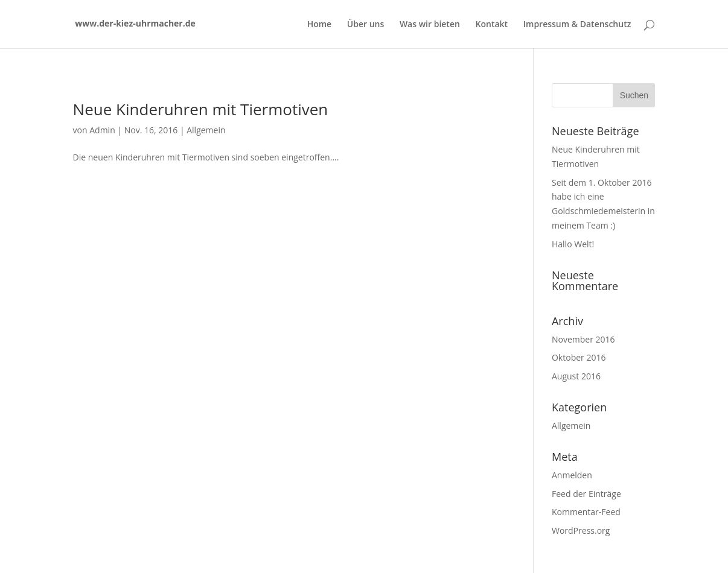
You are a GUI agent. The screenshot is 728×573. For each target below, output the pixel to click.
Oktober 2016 (579, 357)
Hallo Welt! (573, 244)
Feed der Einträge (586, 494)
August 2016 (576, 376)
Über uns (366, 25)
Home (320, 25)
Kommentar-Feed (586, 512)
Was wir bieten (430, 25)
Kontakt (492, 25)
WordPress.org (581, 530)
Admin (102, 130)
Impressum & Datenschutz (577, 25)
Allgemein (206, 130)
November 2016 (583, 339)
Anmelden (572, 475)
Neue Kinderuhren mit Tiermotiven (201, 109)
